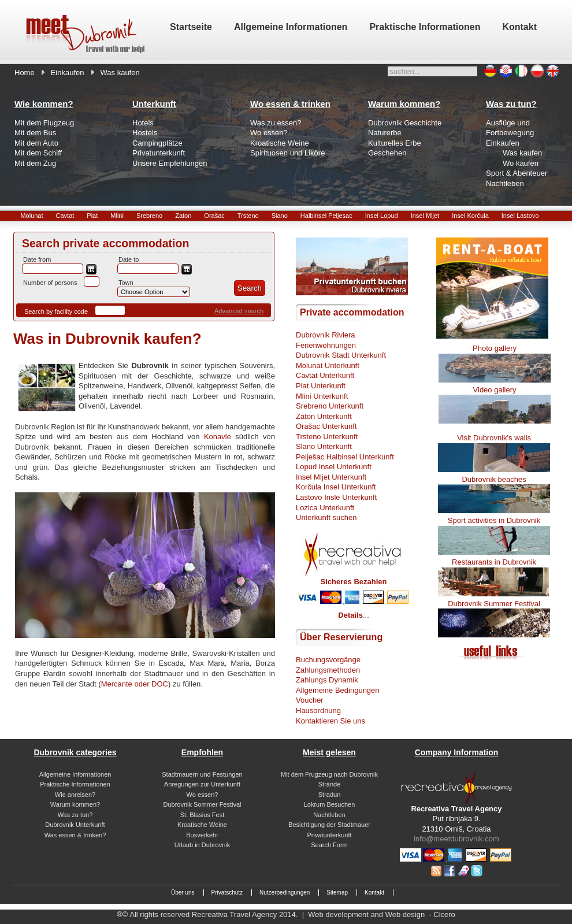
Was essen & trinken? (75, 835)
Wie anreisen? (75, 795)
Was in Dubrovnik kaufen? (107, 339)
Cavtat (65, 216)
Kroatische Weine (280, 143)
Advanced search (239, 311)
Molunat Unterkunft (328, 365)
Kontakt (374, 893)
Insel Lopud (382, 216)
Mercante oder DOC (135, 684)
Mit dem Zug (35, 163)
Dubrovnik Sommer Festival (202, 804)
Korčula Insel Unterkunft (336, 487)
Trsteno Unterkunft (327, 437)
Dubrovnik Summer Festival (494, 604)
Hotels (143, 123)
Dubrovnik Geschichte (405, 123)
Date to (129, 259)
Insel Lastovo (520, 216)
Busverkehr (202, 835)
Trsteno (248, 216)
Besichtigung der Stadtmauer (329, 825)
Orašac (214, 216)
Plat (92, 216)
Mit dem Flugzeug (44, 123)
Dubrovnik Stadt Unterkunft (341, 355)
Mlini (117, 216)
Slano (280, 216)
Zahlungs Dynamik (327, 680)
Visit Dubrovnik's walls (494, 438)
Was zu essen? (276, 123)
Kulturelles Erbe (395, 143)
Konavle (218, 437)
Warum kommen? (75, 804)
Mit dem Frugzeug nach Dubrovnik (329, 774)
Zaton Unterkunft (324, 416)
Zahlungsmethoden (328, 670)
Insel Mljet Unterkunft (331, 477)
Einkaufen (68, 73)
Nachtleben (505, 183)
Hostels (145, 133)
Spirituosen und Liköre (287, 153)
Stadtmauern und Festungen (202, 774)
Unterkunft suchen (326, 517)
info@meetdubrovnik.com (456, 839)
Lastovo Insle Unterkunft (336, 497)
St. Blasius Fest (202, 815)
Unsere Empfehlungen (170, 163)
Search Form (329, 845)
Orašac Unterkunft (326, 426)
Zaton (183, 216)
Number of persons (50, 283)
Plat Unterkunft (321, 386)
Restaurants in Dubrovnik (494, 562)
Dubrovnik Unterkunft (75, 825)
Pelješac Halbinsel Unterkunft (345, 457)
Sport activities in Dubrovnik (494, 520)
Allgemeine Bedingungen (338, 690)
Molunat (31, 216)
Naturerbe (385, 133)
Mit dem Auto (36, 143)
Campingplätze (157, 143)
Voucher (310, 700)
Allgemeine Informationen (75, 774)
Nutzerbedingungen (285, 893)
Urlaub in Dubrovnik (203, 845)
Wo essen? (269, 133)
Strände (330, 784)
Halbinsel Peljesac (326, 216)
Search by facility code (56, 311)
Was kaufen (522, 153)
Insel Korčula (470, 216)
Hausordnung (318, 710)
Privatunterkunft (159, 153)
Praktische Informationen (75, 784)
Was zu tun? (75, 815)
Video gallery (495, 390)
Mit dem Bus (35, 133)
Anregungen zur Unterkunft (202, 784)
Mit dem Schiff (38, 153)
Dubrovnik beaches (494, 479)
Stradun (330, 795)
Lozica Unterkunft (325, 508)
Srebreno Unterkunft (330, 406)
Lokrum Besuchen (330, 804)
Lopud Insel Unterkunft (334, 467)
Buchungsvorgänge (328, 660)
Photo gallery (495, 348)
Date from (37, 259)
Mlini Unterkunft (322, 396)
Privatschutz (227, 893)
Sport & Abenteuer (517, 173)
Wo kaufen (521, 163)
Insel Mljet (425, 216)
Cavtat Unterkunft (325, 375)
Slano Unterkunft (324, 446)
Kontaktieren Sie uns (330, 721)
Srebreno (149, 216)
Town (126, 283)
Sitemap (337, 893)
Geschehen (387, 153)
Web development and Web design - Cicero (382, 914)
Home (25, 73)
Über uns (183, 893)
